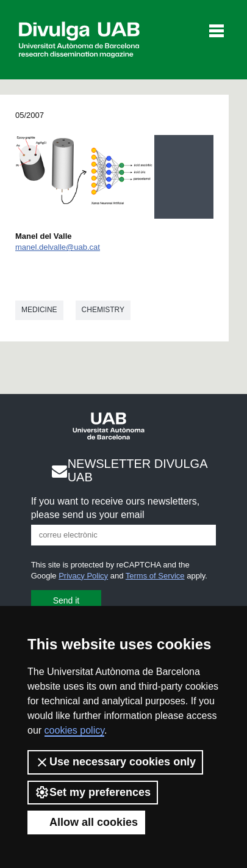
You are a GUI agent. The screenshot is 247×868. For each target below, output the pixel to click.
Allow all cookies (86, 822)
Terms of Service (155, 576)
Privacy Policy (83, 576)
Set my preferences (93, 792)
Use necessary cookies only (115, 762)
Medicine (39, 310)
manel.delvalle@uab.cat (58, 247)
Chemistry (103, 310)
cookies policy (74, 730)
